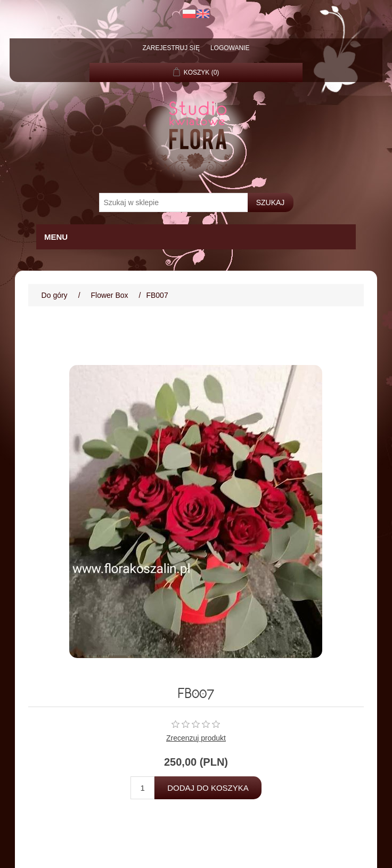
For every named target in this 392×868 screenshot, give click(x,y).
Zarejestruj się (171, 48)
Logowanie (230, 48)
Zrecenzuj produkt (196, 738)
